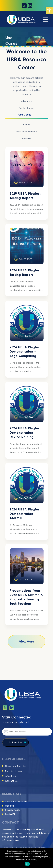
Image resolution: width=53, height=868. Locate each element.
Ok (27, 864)
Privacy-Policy (32, 859)
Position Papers (26, 108)
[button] (49, 11)
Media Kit (10, 814)
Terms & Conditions (16, 802)
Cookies (9, 806)
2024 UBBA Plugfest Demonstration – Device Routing (25, 433)
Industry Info (27, 101)
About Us (10, 776)
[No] (49, 858)
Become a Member (16, 766)
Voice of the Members (27, 132)
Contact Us (11, 781)
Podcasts (26, 139)
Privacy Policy (13, 810)
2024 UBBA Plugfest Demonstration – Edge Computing (25, 351)
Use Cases (25, 115)
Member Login (13, 771)
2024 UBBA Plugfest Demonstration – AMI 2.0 (25, 514)
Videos (26, 125)
